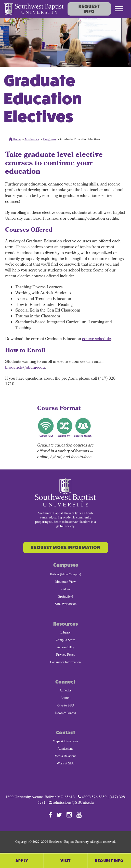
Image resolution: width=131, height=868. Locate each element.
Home (15, 140)
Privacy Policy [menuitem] (66, 655)
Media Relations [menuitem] (65, 757)
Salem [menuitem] (66, 590)
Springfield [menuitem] (66, 597)
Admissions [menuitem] (65, 749)
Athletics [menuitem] (66, 691)
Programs (50, 140)
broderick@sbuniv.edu (25, 368)
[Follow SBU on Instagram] (69, 815)
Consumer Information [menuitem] (65, 663)
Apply (22, 861)
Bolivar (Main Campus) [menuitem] (65, 575)
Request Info (89, 9)
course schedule (96, 339)
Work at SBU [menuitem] (66, 764)
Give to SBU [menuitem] (66, 706)
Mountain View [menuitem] (65, 582)
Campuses (66, 565)
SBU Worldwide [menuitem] (66, 604)
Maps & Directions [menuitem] (65, 742)
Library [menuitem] (65, 633)
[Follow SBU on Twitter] (59, 815)
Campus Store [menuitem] (65, 640)
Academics (32, 140)
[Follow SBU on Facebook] (50, 815)
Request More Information (66, 548)
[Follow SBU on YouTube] (79, 815)
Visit (66, 861)
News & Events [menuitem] (65, 713)
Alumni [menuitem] (65, 698)
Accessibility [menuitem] (66, 648)
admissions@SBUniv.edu (74, 803)
